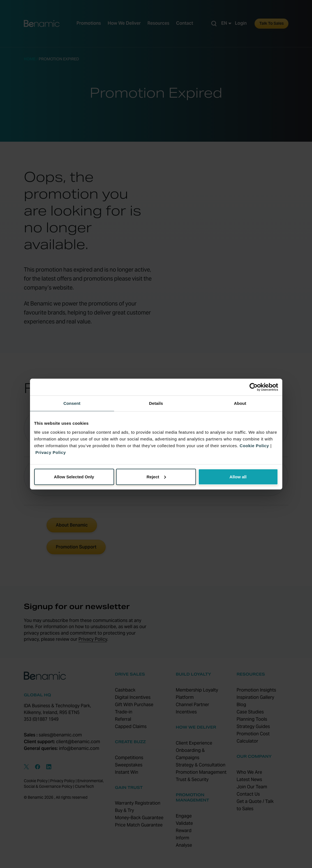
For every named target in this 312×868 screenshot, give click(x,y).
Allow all (238, 477)
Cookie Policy (254, 445)
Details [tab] (156, 403)
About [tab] (240, 403)
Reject (156, 477)
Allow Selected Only (74, 477)
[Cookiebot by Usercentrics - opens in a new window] (254, 387)
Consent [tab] (72, 403)
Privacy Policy (51, 452)
